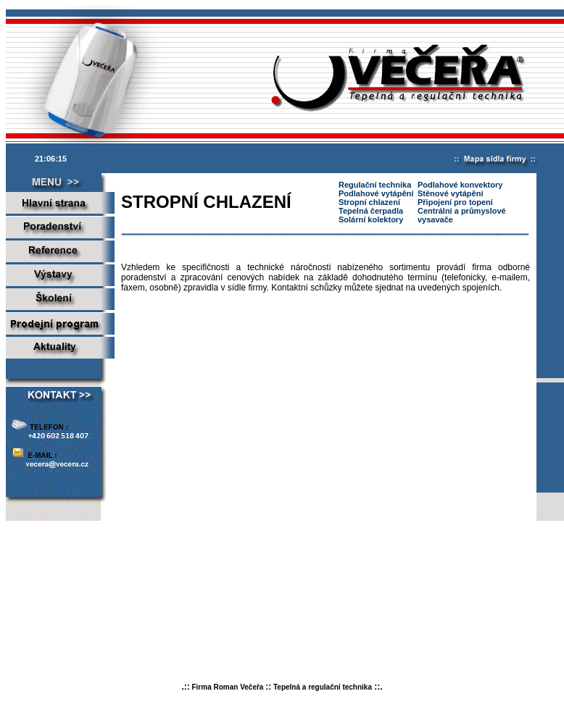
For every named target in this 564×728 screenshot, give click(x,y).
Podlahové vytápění (376, 193)
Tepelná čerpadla (371, 211)
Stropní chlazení (369, 202)
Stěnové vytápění (450, 193)
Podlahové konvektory (460, 185)
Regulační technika (375, 185)
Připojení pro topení (455, 202)
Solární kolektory (371, 219)
